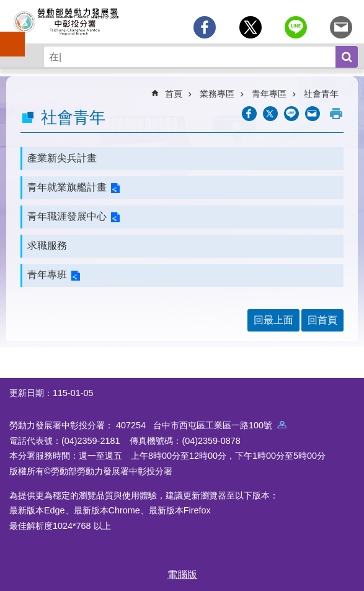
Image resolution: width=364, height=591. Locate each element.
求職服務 (47, 246)
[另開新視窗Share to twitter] (251, 27)
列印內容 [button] (336, 114)
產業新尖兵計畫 (62, 158)
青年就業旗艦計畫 (67, 187)
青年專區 (269, 94)
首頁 (174, 94)
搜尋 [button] (347, 57)
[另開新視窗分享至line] (296, 27)
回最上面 (273, 320)
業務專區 (217, 94)
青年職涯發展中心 (67, 216)
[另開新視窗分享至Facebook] (205, 27)
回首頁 (322, 320)
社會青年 (321, 94)
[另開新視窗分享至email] (341, 27)
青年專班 (47, 275)
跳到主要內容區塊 (7, 7)
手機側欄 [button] (7, 35)
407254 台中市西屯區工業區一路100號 (201, 425)
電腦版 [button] (182, 575)
